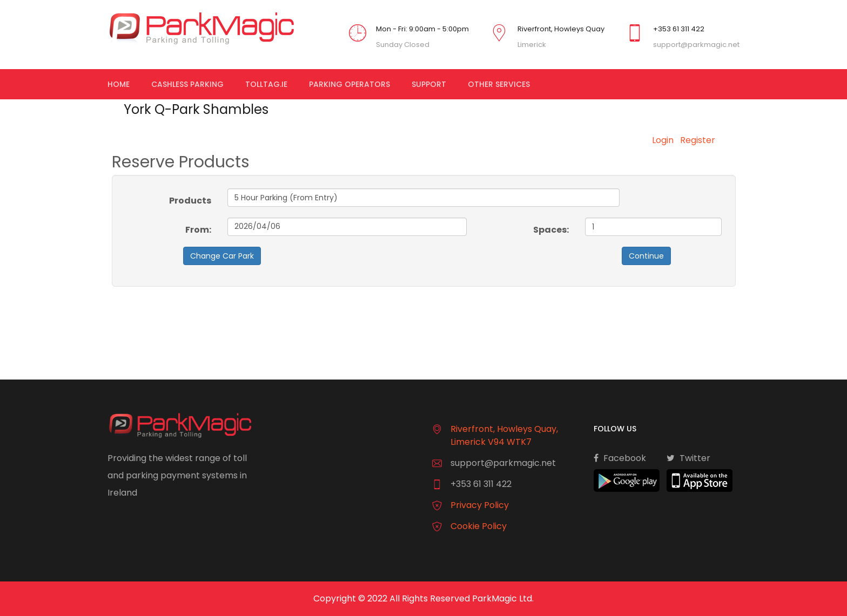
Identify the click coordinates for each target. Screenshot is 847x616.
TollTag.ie (266, 84)
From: (198, 230)
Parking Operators (349, 84)
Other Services (499, 84)
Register (698, 140)
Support (429, 84)
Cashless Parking (187, 84)
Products (190, 201)
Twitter (688, 458)
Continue (646, 256)
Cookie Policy (479, 526)
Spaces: (551, 230)
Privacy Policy (480, 505)
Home (119, 84)
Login (663, 140)
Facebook (620, 458)
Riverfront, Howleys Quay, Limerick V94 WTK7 (504, 435)
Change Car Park (222, 256)
